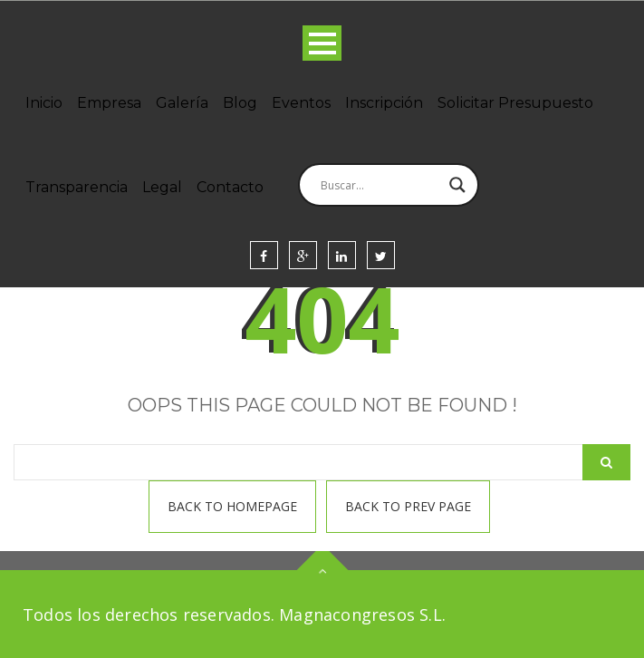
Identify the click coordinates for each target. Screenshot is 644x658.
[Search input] (380, 185)
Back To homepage (232, 506)
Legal (162, 187)
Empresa (109, 103)
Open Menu (322, 43)
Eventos (301, 103)
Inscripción (384, 103)
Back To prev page (408, 506)
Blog (240, 103)
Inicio (44, 103)
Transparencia (77, 187)
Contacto (230, 187)
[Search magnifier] (457, 185)
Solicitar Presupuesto (515, 103)
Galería (182, 103)
